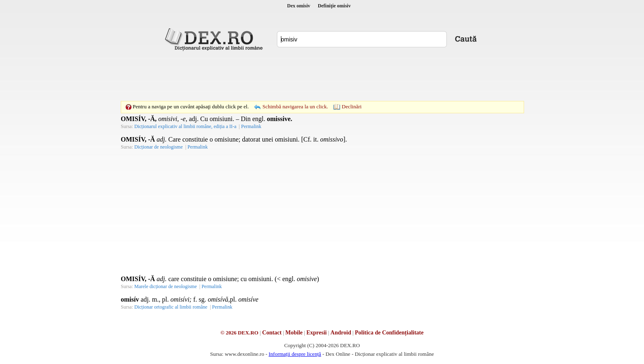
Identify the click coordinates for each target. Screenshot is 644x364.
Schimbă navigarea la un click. (295, 106)
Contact (272, 333)
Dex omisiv (299, 6)
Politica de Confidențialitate (389, 333)
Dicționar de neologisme (159, 147)
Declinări (352, 106)
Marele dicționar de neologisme (166, 286)
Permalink (251, 126)
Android (341, 333)
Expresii (317, 333)
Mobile (294, 333)
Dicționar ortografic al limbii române (171, 307)
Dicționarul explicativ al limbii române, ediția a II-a (185, 126)
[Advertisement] (322, 76)
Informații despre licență (295, 354)
